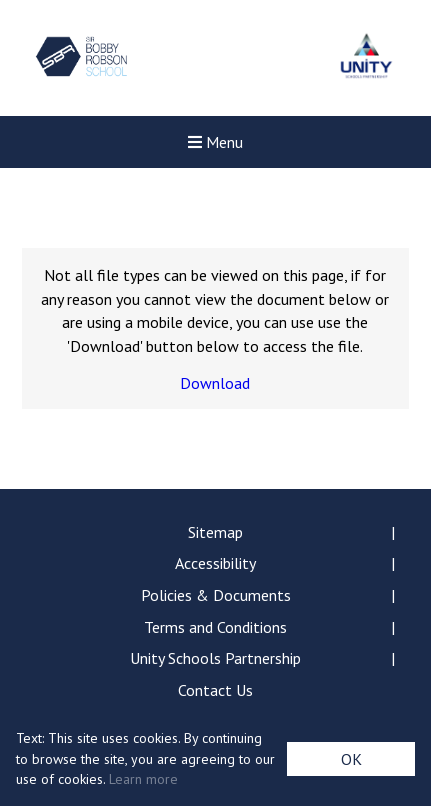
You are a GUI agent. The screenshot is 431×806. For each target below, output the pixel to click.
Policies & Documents (216, 595)
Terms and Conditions (215, 627)
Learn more (143, 779)
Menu (215, 142)
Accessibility (215, 563)
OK (351, 759)
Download (215, 383)
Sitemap (215, 532)
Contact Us (215, 690)
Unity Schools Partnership (215, 658)
